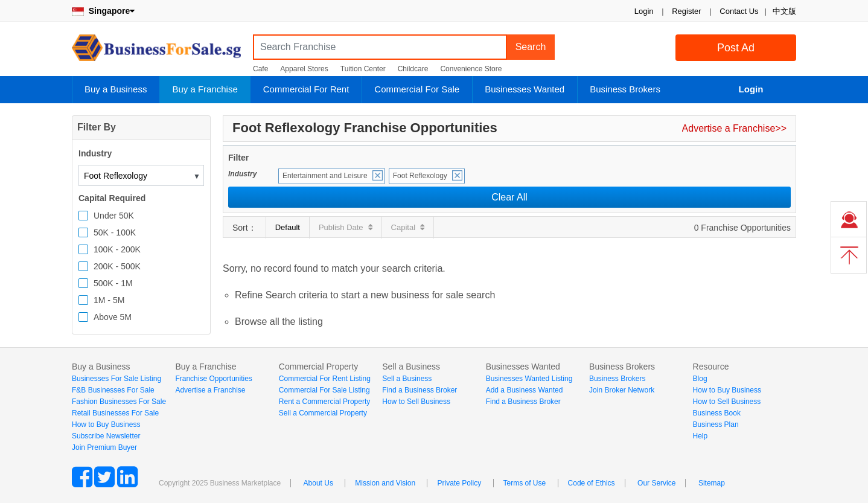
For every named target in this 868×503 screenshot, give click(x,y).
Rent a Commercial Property (324, 402)
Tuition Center (363, 69)
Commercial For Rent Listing (325, 379)
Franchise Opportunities (213, 379)
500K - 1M (113, 283)
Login (644, 11)
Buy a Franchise (205, 89)
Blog (700, 379)
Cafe (260, 69)
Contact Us (739, 11)
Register (686, 11)
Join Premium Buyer (104, 447)
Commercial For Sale (417, 89)
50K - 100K (115, 232)
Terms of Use (525, 483)
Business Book (717, 413)
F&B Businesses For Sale (113, 390)
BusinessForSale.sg (156, 52)
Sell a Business (407, 379)
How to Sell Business (416, 402)
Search (531, 47)
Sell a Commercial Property (323, 413)
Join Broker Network (622, 390)
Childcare (413, 69)
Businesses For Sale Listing (116, 379)
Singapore (103, 11)
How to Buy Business (106, 425)
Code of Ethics (592, 483)
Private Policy (459, 483)
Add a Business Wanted (525, 390)
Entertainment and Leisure (325, 176)
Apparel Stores (304, 69)
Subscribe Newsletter (106, 436)
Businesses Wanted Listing (529, 379)
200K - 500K (117, 266)
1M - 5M (109, 300)
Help (700, 436)
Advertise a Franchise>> (734, 128)
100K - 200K (117, 249)
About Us (318, 483)
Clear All (509, 197)
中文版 (784, 11)
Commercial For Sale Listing (324, 390)
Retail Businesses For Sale (115, 413)
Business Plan (716, 425)
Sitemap (712, 483)
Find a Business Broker (420, 390)
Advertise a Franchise (210, 390)
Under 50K (114, 216)
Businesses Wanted (525, 89)
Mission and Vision (385, 483)
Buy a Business (116, 89)
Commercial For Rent (306, 89)
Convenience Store (471, 69)
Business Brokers (625, 89)
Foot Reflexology (420, 176)
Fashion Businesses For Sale (119, 402)
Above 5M (113, 317)
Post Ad (736, 48)
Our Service (656, 483)
